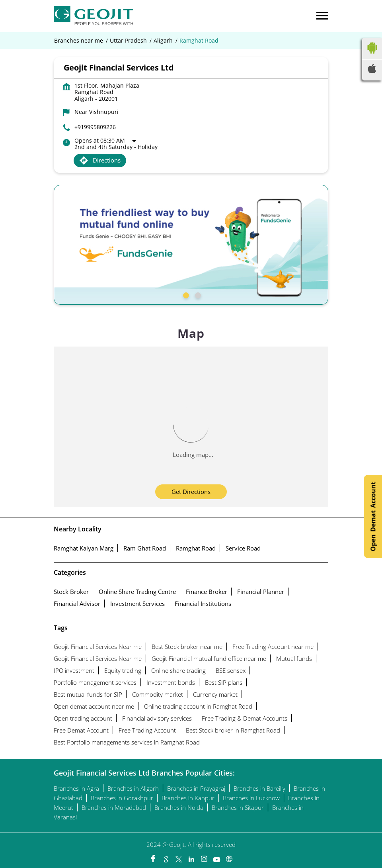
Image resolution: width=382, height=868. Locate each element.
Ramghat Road (196, 548)
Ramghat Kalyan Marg (84, 548)
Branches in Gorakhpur (122, 798)
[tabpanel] (191, 245)
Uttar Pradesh (128, 41)
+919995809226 (95, 127)
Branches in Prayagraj (196, 788)
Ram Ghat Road (145, 548)
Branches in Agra (76, 788)
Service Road (243, 548)
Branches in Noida (179, 807)
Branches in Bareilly (259, 788)
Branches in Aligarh (133, 788)
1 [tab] (185, 294)
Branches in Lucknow (251, 798)
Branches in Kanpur (188, 798)
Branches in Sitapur (238, 807)
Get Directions (191, 492)
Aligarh (163, 41)
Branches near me (79, 41)
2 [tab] (197, 294)
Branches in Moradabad (114, 807)
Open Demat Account (373, 516)
